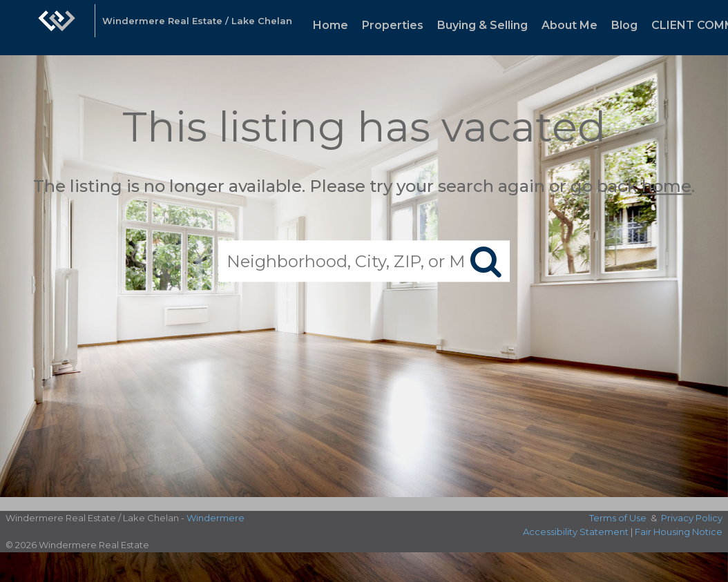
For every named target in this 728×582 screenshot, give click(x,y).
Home (331, 25)
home (667, 186)
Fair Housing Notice (679, 532)
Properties (393, 25)
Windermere (215, 518)
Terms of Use (618, 518)
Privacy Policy (692, 518)
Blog (624, 25)
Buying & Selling (482, 25)
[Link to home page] (57, 28)
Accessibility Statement (576, 532)
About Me (569, 25)
